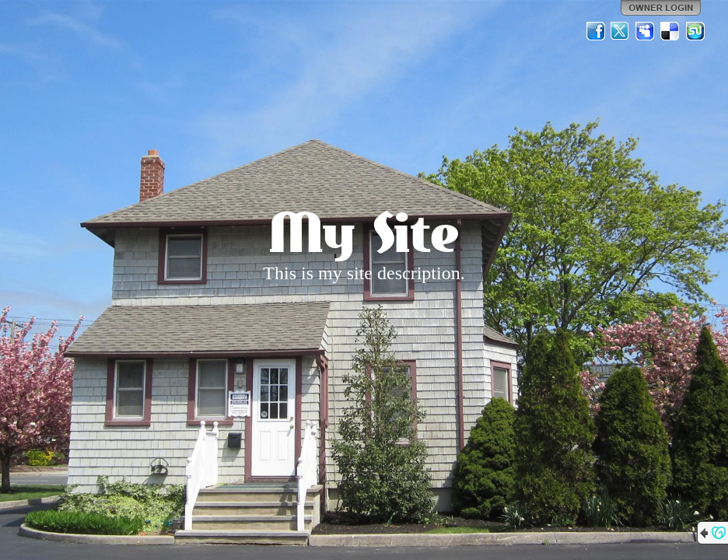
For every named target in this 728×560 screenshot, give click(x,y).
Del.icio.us (670, 31)
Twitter (621, 31)
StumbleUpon (695, 31)
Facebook (596, 31)
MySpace (646, 31)
